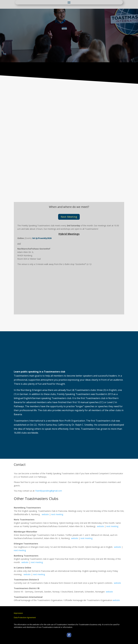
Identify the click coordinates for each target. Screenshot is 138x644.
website (45, 514)
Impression (18, 613)
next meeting (57, 514)
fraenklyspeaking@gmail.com (49, 491)
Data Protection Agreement (25, 618)
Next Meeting (69, 217)
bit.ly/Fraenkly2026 (42, 238)
